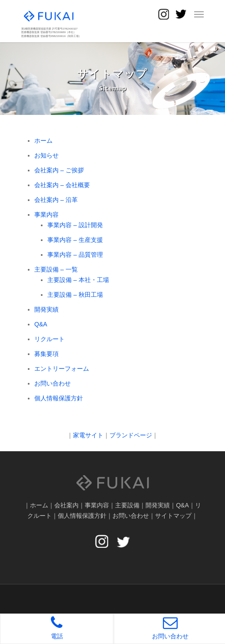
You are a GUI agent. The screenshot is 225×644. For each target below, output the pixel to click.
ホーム (43, 141)
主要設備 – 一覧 (56, 269)
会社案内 (66, 505)
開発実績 (46, 309)
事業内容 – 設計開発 (75, 225)
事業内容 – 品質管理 (75, 255)
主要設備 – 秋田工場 (75, 295)
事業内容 (46, 215)
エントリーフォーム (62, 369)
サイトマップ (173, 516)
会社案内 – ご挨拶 (59, 170)
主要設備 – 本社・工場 (78, 280)
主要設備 (127, 505)
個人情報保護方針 (59, 398)
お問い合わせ (53, 383)
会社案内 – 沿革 (56, 200)
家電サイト (88, 435)
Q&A (41, 324)
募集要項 (46, 354)
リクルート (50, 339)
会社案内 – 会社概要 (62, 185)
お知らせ (46, 155)
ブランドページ (131, 435)
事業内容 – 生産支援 (75, 240)
